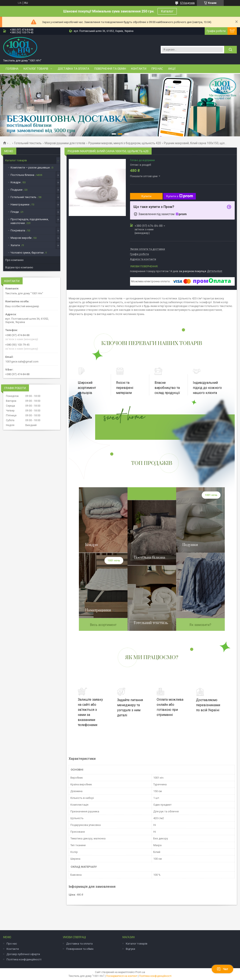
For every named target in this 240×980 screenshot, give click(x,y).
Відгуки (130, 949)
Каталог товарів (36, 69)
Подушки (16, 190)
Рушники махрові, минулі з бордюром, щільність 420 (125, 143)
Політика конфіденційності (24, 959)
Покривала (18, 230)
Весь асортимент (103, 625)
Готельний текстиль (28, 143)
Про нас (157, 69)
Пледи (15, 212)
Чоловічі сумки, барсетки (27, 253)
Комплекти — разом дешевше (30, 168)
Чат (222, 969)
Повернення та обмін (110, 69)
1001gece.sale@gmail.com (22, 362)
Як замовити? (200, 625)
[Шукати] (230, 50)
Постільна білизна (22, 175)
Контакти (139, 69)
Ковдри (16, 182)
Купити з (180, 196)
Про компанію (14, 260)
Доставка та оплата (73, 69)
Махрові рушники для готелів (65, 143)
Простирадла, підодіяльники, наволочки (30, 221)
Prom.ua (140, 972)
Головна (12, 69)
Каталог (167, 11)
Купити (146, 196)
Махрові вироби (21, 238)
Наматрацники (20, 204)
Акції (172, 69)
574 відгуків (187, 3)
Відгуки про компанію (19, 267)
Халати (15, 245)
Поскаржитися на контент (122, 976)
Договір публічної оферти (23, 954)
